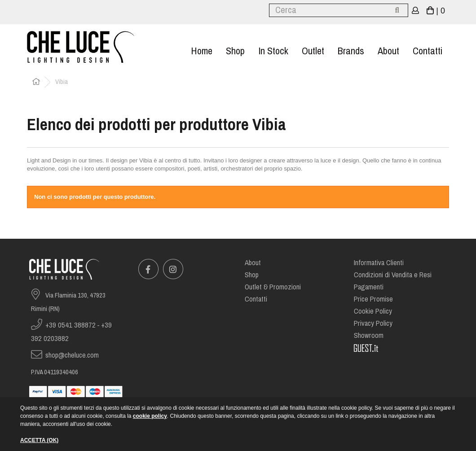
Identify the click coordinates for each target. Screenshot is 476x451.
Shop (235, 51)
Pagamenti (369, 287)
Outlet (313, 51)
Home (202, 51)
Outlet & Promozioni (273, 287)
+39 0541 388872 (71, 325)
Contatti (428, 51)
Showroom (369, 335)
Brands (351, 51)
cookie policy (150, 416)
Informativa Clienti (379, 263)
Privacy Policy (373, 323)
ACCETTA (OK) (39, 440)
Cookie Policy (373, 311)
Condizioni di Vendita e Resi (393, 275)
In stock (273, 51)
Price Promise (373, 299)
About (388, 51)
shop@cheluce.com (72, 355)
